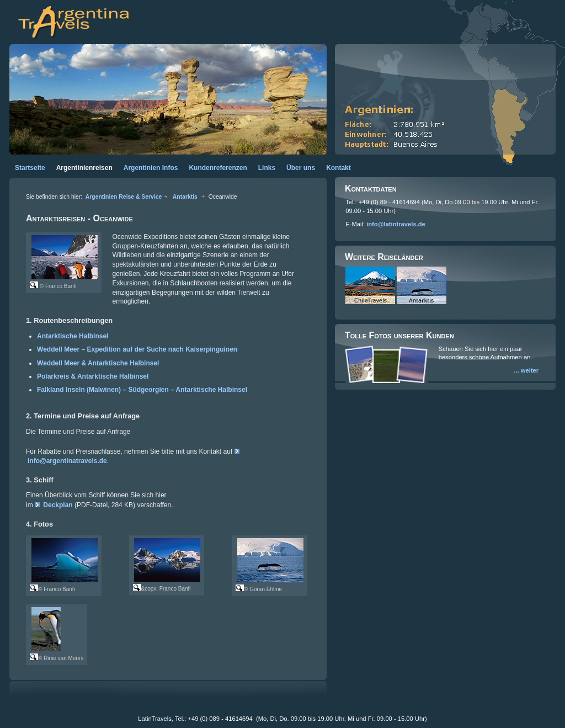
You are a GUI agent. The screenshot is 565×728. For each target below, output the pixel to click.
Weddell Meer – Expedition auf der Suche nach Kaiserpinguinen (137, 349)
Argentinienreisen (84, 168)
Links (267, 168)
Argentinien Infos (151, 168)
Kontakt (339, 168)
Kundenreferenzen (218, 168)
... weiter (526, 370)
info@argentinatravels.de (67, 461)
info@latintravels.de (396, 224)
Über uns (301, 168)
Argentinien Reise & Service (124, 197)
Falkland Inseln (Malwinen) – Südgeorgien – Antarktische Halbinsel (142, 390)
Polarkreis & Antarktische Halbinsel (93, 376)
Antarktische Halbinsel (73, 336)
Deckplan (58, 505)
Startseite (30, 168)
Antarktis (185, 197)
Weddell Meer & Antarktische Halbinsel (98, 363)
